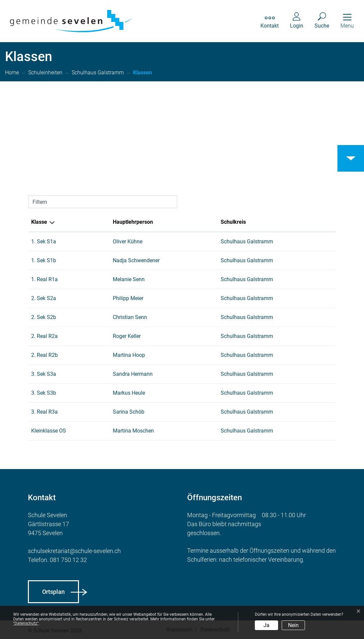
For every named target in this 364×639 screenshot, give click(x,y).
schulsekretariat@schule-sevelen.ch (74, 551)
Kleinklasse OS (49, 431)
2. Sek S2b (44, 317)
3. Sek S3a (44, 374)
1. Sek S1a (44, 241)
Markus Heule (129, 393)
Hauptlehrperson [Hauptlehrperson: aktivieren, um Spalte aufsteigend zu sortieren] (133, 222)
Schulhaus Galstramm (247, 241)
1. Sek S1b (44, 260)
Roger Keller (127, 336)
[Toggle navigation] (347, 21)
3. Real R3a (44, 412)
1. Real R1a (44, 279)
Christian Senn (130, 317)
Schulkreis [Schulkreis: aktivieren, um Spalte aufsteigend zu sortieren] (233, 222)
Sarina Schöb (129, 412)
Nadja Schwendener (136, 260)
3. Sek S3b (44, 393)
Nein (293, 625)
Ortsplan (53, 592)
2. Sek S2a (44, 298)
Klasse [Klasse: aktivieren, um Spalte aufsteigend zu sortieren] (39, 222)
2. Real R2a (44, 336)
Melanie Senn (129, 279)
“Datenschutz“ (26, 623)
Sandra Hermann (133, 374)
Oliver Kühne (128, 241)
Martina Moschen (133, 431)
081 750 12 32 (68, 560)
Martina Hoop (129, 355)
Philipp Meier (128, 298)
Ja (266, 625)
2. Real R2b (44, 355)
